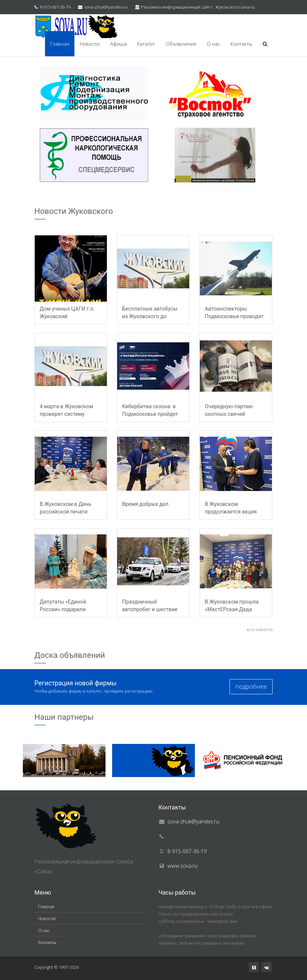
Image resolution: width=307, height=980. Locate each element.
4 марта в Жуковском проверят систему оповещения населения (69, 414)
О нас (213, 44)
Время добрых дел (145, 504)
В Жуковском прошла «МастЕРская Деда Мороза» (232, 609)
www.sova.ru (182, 866)
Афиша (118, 44)
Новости (90, 44)
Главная (60, 44)
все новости (260, 629)
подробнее (251, 686)
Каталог (146, 44)
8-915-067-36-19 (55, 7)
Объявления (181, 44)
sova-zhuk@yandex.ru (106, 7)
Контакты (241, 44)
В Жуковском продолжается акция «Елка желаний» (231, 512)
